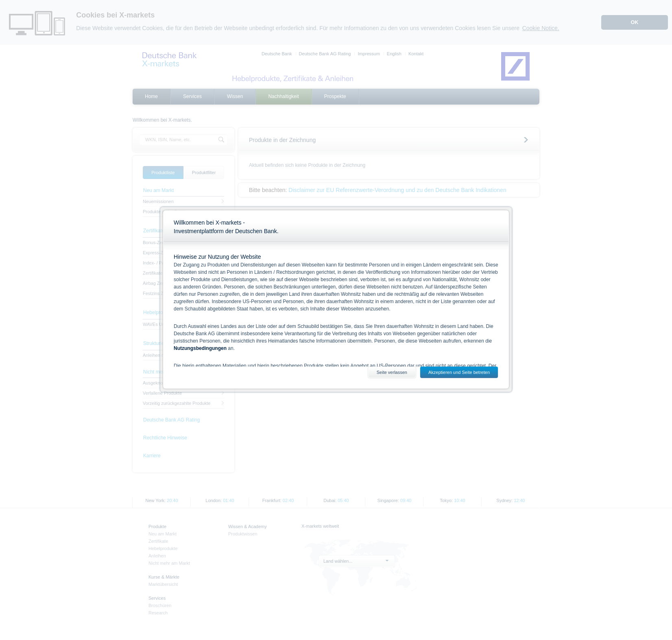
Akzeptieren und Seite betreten (459, 372)
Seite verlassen (392, 372)
